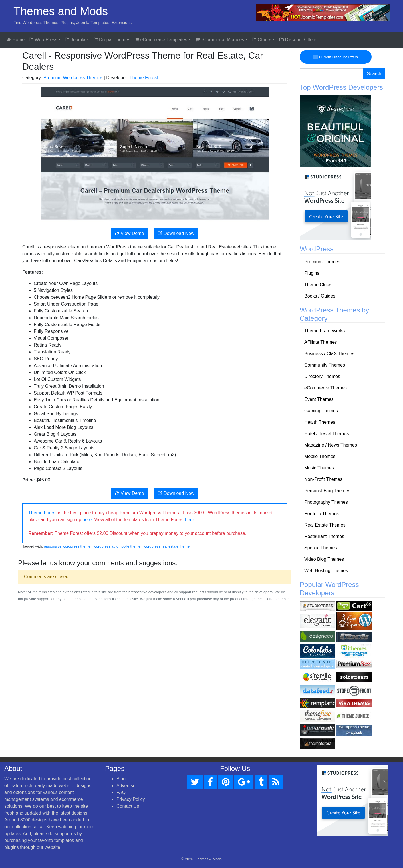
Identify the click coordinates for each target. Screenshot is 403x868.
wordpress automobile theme (117, 546)
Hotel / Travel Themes (327, 434)
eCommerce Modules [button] (220, 40)
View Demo (129, 233)
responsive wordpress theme (67, 546)
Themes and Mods (61, 11)
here (87, 520)
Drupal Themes (112, 40)
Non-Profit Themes (323, 479)
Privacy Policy (131, 799)
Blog (121, 779)
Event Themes (319, 399)
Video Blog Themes (324, 559)
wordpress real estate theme (167, 546)
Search (374, 74)
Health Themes (320, 422)
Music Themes (319, 468)
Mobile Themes (320, 456)
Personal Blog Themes (327, 491)
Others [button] (262, 40)
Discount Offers (298, 40)
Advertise (126, 786)
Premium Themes (322, 262)
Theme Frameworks (325, 331)
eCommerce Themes (326, 388)
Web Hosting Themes (326, 571)
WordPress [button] (43, 40)
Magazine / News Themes (331, 445)
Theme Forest (144, 78)
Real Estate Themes (325, 525)
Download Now (176, 233)
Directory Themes (322, 376)
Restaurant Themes (324, 536)
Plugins (312, 273)
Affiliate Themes (321, 342)
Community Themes (325, 365)
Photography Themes (326, 502)
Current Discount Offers (337, 57)
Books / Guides (320, 296)
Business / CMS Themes (329, 354)
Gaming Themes (321, 411)
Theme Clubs (318, 285)
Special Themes (321, 548)
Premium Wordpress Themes (73, 78)
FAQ (121, 792)
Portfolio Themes (322, 514)
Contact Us (128, 806)
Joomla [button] (75, 40)
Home (16, 40)
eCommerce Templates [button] (161, 40)
